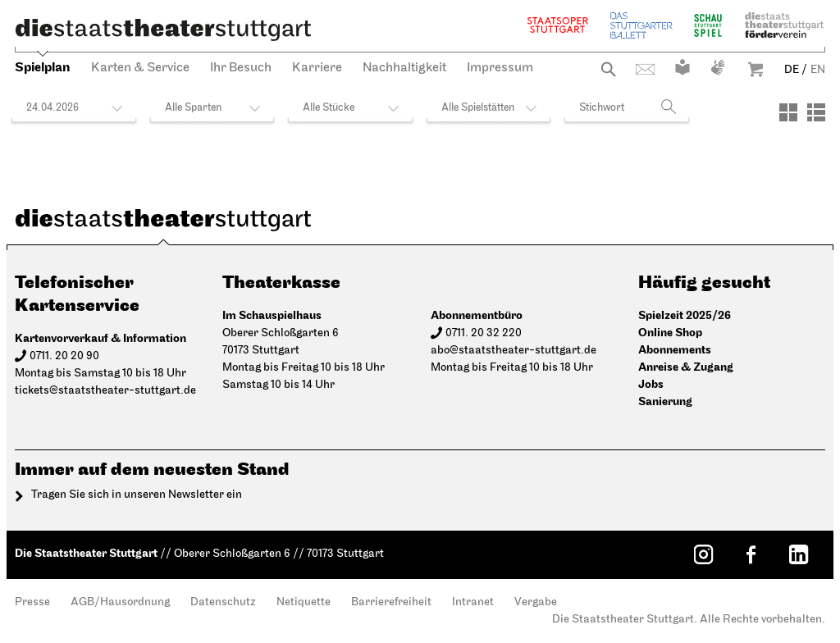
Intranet (473, 602)
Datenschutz (223, 602)
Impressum (500, 68)
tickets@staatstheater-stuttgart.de (105, 391)
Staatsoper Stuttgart (558, 25)
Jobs (651, 384)
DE (792, 70)
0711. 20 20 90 (64, 356)
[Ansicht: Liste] (816, 112)
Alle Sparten (193, 108)
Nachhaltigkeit (404, 68)
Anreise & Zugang (686, 367)
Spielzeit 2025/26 (685, 315)
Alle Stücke (329, 108)
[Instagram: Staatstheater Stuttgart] (703, 554)
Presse (32, 602)
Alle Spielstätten (478, 108)
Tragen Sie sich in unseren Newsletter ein (137, 495)
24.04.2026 (52, 108)
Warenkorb (756, 69)
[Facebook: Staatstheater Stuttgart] (751, 554)
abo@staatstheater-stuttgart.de (514, 351)
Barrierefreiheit (391, 602)
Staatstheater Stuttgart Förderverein (784, 25)
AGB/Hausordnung (120, 602)
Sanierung (665, 401)
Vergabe (536, 602)
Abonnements (675, 350)
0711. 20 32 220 (484, 333)
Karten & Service (140, 68)
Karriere (317, 68)
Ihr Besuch (241, 68)
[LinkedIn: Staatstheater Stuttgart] (798, 554)
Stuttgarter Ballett (641, 25)
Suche (608, 69)
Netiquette (304, 602)
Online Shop (670, 333)
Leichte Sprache (682, 67)
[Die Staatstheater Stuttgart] (163, 30)
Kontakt (645, 69)
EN (818, 70)
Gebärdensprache (718, 67)
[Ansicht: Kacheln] (788, 112)
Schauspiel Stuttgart (708, 25)
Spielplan (43, 68)
